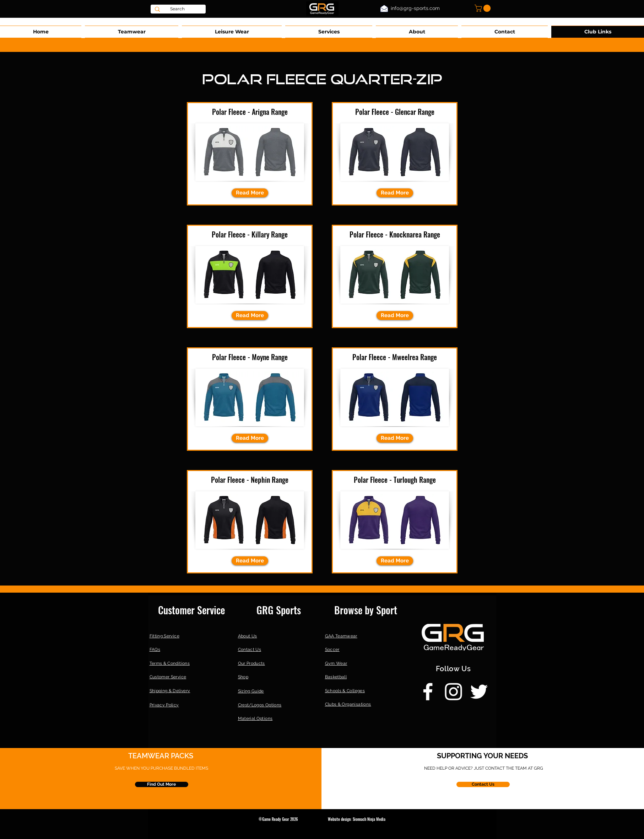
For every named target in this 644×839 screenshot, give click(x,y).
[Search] (177, 9)
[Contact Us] (483, 784)
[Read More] (250, 193)
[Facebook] (428, 692)
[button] (483, 8)
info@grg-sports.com (415, 8)
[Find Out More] (162, 784)
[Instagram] (453, 692)
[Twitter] (479, 692)
